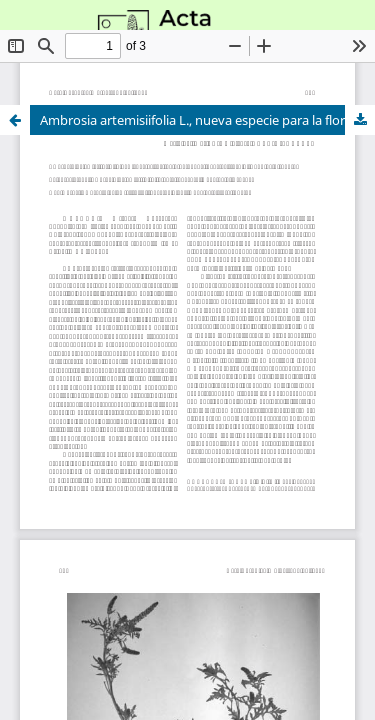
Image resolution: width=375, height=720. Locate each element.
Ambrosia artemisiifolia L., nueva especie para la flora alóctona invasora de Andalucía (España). (207, 120)
